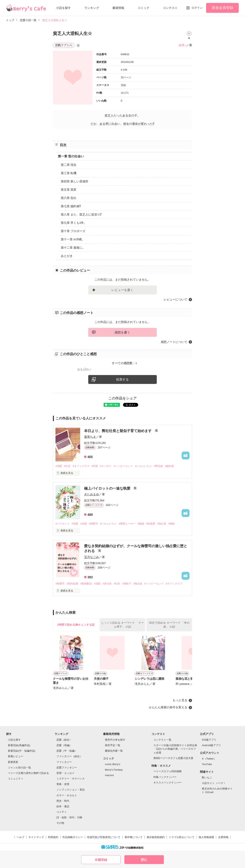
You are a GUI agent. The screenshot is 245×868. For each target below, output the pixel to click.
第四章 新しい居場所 (75, 181)
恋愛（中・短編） (67, 751)
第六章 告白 (69, 198)
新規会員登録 (222, 8)
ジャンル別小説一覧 (19, 768)
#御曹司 (93, 524)
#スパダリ (106, 466)
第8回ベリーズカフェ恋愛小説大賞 (173, 758)
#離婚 (141, 524)
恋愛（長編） (64, 745)
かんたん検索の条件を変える (168, 707)
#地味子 (127, 584)
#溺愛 (59, 466)
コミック (144, 8)
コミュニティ (16, 779)
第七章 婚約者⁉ (71, 206)
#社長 (67, 466)
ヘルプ (20, 837)
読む (144, 860)
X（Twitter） (209, 759)
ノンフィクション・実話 (71, 790)
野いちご (207, 778)
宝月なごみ (92, 557)
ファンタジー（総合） (69, 756)
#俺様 (171, 524)
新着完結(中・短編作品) (22, 751)
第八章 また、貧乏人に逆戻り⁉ (81, 214)
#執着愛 (151, 524)
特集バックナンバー (165, 777)
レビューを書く (122, 290)
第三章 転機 (69, 173)
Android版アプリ (211, 745)
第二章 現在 (69, 165)
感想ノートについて (174, 342)
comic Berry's (113, 764)
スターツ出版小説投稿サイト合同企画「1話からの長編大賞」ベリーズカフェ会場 (175, 749)
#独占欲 (162, 524)
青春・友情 (63, 784)
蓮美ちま (90, 437)
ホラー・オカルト (67, 795)
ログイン (197, 8)
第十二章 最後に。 (73, 248)
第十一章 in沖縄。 (73, 239)
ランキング (92, 8)
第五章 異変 (69, 190)
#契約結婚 (72, 584)
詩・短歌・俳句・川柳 (69, 817)
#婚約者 (169, 466)
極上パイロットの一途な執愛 (108, 488)
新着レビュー (16, 756)
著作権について (134, 837)
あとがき (67, 256)
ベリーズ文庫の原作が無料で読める (28, 773)
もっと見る (180, 700)
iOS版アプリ (209, 740)
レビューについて (176, 299)
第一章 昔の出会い (71, 156)
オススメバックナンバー (168, 783)
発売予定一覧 (113, 745)
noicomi (109, 775)
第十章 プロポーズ (73, 231)
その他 (60, 823)
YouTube (207, 764)
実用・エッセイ (65, 773)
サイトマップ (36, 837)
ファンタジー (64, 762)
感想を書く (122, 332)
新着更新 (13, 762)
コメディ (62, 812)
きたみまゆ (92, 494)
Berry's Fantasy (114, 770)
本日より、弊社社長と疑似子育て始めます (118, 431)
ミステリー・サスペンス (71, 779)
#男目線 (158, 466)
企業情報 (223, 837)
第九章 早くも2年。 (74, 223)
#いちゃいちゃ (143, 466)
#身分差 (107, 584)
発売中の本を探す (115, 740)
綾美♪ (182, 45)
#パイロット (63, 524)
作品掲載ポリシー (73, 837)
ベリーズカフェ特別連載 (168, 771)
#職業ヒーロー (127, 524)
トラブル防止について (182, 837)
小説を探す (63, 8)
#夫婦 (83, 524)
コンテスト (170, 8)
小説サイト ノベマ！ (214, 783)
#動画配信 (86, 584)
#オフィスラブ (81, 466)
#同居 (95, 466)
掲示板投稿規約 (156, 837)
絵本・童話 (63, 806)
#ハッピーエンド (123, 466)
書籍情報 (118, 8)
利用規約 (53, 837)
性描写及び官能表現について (104, 837)
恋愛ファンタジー (67, 768)
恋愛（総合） (64, 740)
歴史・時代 (63, 801)
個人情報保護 (206, 837)
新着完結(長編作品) (19, 745)
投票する (122, 379)
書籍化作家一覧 (114, 751)
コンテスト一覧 (162, 740)
